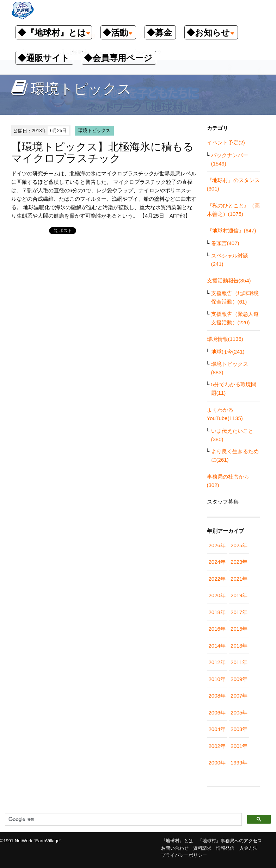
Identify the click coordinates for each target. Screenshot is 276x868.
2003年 (239, 729)
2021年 (239, 579)
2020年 (217, 595)
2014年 (217, 646)
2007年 (239, 696)
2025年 (239, 545)
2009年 (239, 679)
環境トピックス (94, 130)
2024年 (217, 562)
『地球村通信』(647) (232, 230)
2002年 (217, 746)
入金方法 (249, 848)
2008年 (217, 696)
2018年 (217, 612)
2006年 (217, 713)
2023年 (239, 562)
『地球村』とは (177, 841)
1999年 (239, 763)
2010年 (217, 679)
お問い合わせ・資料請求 (186, 848)
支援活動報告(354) (229, 280)
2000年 (217, 763)
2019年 (239, 595)
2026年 (217, 545)
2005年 (239, 713)
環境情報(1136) (225, 339)
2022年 (217, 579)
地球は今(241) (228, 352)
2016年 (217, 629)
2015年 (239, 629)
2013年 (239, 646)
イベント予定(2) (226, 142)
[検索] (123, 820)
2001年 (239, 746)
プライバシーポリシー (184, 855)
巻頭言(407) (225, 243)
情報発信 (225, 848)
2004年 (217, 729)
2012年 (217, 662)
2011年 (239, 662)
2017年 (239, 612)
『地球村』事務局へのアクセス (230, 841)
